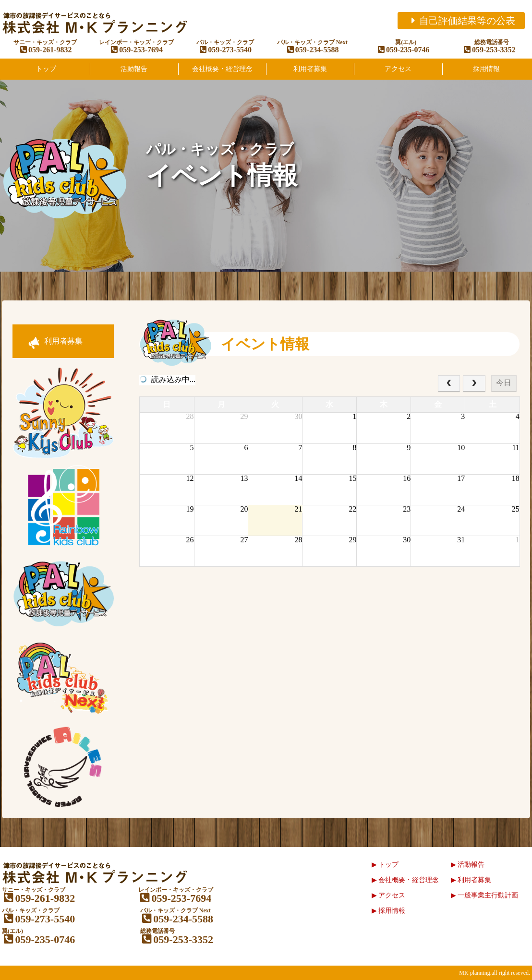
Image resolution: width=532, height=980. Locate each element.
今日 (504, 383)
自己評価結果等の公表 (461, 21)
